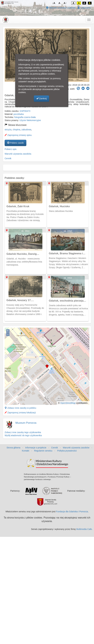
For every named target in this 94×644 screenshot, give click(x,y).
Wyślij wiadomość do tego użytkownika (23, 435)
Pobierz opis (11, 149)
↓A (54, 3)
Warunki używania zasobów (61, 8)
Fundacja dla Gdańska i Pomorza (72, 512)
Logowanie (84, 8)
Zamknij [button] (42, 99)
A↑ (65, 3)
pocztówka (19, 114)
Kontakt (26, 451)
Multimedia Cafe (84, 529)
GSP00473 (25, 111)
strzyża (8, 130)
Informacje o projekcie (36, 448)
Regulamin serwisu (43, 451)
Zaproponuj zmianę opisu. (18, 135)
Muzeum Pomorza (26, 423)
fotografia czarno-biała (25, 117)
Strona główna (13, 448)
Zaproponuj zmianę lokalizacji (20, 413)
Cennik (8, 158)
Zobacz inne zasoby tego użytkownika (23, 432)
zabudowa (26, 130)
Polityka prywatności (67, 451)
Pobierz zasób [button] (15, 143)
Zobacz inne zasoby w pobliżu (20, 408)
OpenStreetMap (68, 403)
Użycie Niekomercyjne (30, 120)
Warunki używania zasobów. (18, 154)
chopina (16, 130)
